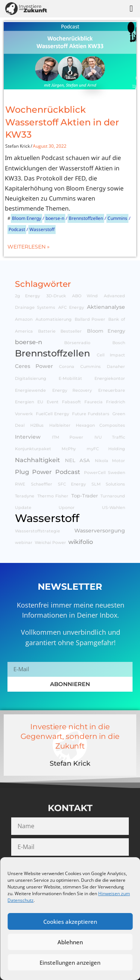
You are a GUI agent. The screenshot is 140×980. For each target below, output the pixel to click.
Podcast (17, 229)
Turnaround (113, 496)
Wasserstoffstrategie (38, 531)
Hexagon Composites (100, 425)
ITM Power (68, 437)
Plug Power (33, 472)
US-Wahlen (113, 508)
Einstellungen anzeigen (70, 963)
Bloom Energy (27, 218)
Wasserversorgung (100, 531)
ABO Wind (85, 296)
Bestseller (71, 331)
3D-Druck (56, 296)
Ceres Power (34, 366)
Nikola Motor (110, 461)
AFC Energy (71, 308)
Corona (67, 367)
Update (23, 508)
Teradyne (25, 496)
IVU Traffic (110, 437)
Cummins (117, 218)
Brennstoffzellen (86, 218)
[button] (131, 9)
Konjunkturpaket (33, 449)
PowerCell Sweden (105, 473)
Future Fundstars (91, 414)
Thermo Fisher (53, 496)
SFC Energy (72, 484)
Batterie (47, 331)
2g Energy (27, 296)
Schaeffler (42, 484)
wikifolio (81, 542)
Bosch (119, 343)
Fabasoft (71, 402)
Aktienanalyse (106, 307)
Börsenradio (77, 343)
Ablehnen (70, 942)
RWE (20, 484)
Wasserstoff (42, 229)
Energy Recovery (72, 390)
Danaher (116, 367)
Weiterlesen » (29, 247)
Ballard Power (90, 319)
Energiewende (30, 390)
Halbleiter (60, 425)
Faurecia (94, 402)
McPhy (69, 449)
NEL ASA (77, 460)
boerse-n (55, 218)
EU (40, 402)
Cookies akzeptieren (70, 922)
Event (53, 402)
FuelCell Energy (53, 414)
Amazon (24, 319)
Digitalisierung (31, 379)
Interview (28, 437)
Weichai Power (50, 543)
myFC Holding (106, 449)
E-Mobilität (70, 379)
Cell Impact (111, 355)
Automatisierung (54, 319)
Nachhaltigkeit (38, 460)
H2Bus (37, 425)
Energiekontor (110, 379)
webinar (24, 543)
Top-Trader (85, 496)
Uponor (67, 508)
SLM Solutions (108, 484)
